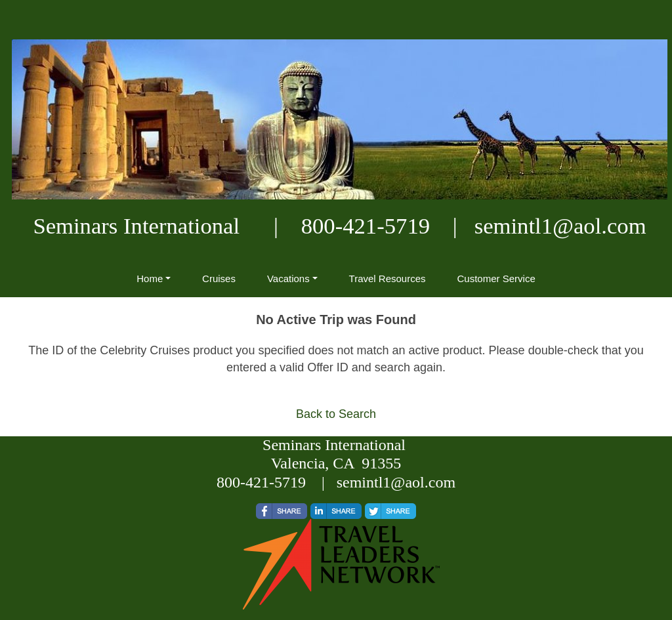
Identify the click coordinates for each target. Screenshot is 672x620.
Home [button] (150, 279)
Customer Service (496, 279)
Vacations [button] (288, 279)
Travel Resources (388, 279)
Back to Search (336, 414)
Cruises (219, 279)
